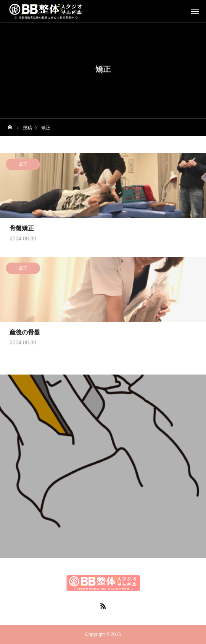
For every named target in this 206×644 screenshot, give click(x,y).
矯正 (23, 165)
